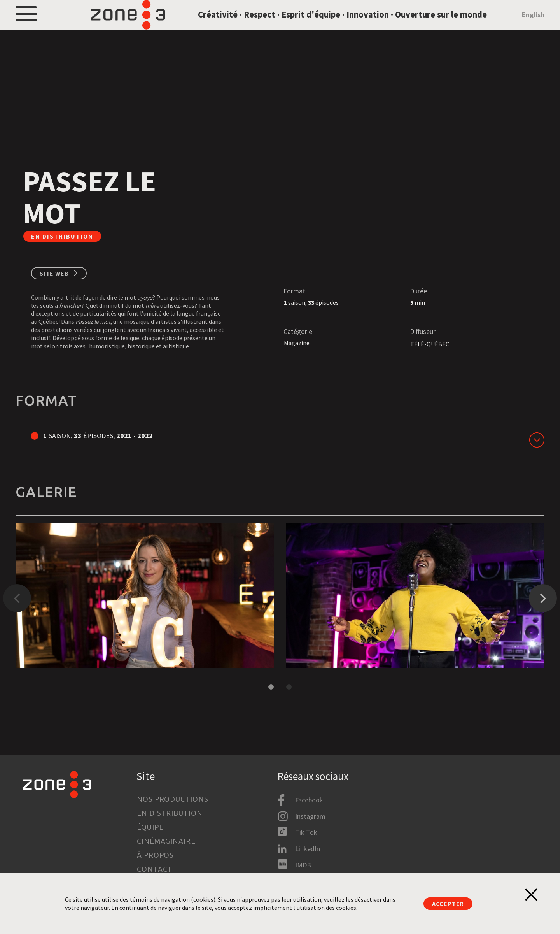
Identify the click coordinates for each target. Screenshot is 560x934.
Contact (155, 869)
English (533, 25)
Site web (54, 294)
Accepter (448, 904)
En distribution (170, 813)
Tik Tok (306, 832)
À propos (155, 855)
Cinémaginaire (166, 841)
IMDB (303, 865)
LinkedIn (308, 849)
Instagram (310, 816)
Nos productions (173, 799)
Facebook (309, 800)
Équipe (150, 827)
